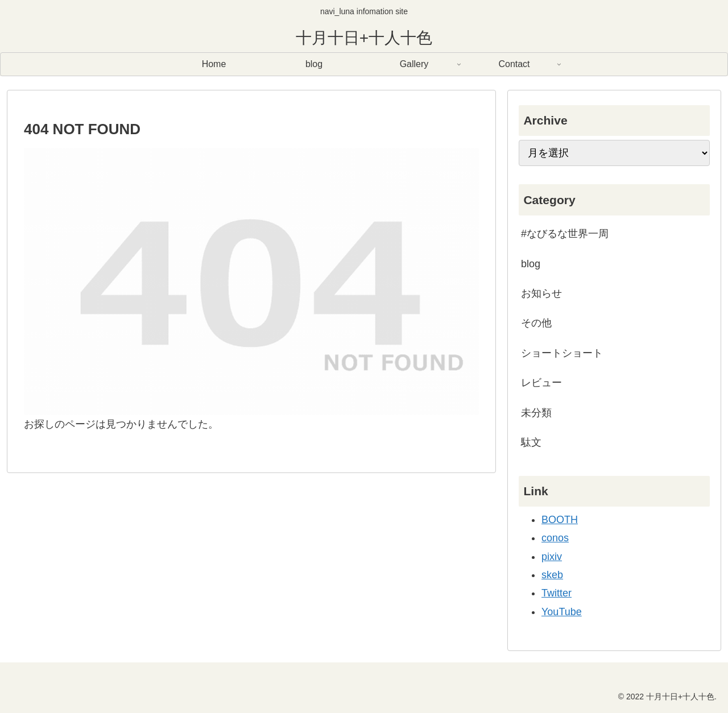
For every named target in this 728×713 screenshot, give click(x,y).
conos (555, 538)
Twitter (557, 593)
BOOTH (560, 520)
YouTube (562, 612)
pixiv (552, 557)
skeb (552, 575)
